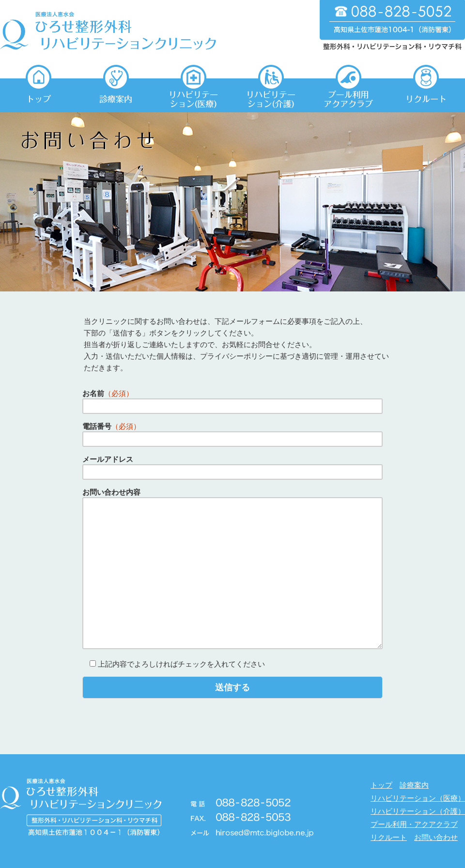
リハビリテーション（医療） (418, 798)
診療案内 (414, 785)
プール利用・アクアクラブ (414, 824)
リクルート (389, 837)
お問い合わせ (436, 837)
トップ (381, 785)
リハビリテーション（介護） (418, 811)
